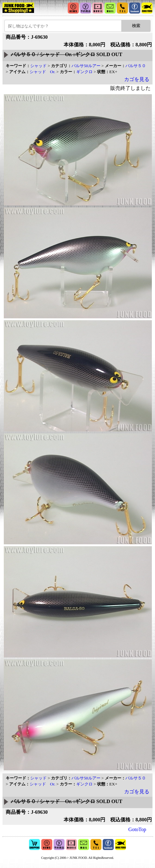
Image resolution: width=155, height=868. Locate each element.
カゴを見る (137, 79)
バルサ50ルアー (86, 66)
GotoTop (137, 829)
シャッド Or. (43, 72)
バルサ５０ (136, 66)
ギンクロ (84, 72)
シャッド (38, 66)
